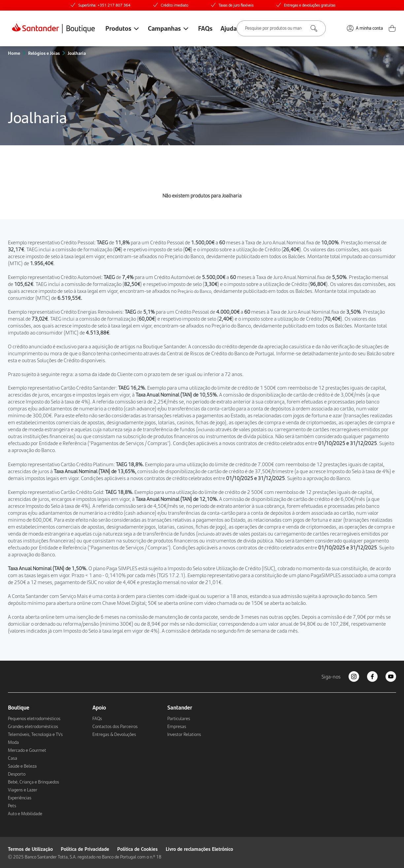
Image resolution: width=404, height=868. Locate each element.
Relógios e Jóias (44, 53)
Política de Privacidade (85, 849)
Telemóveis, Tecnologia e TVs (35, 734)
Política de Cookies (137, 849)
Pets (12, 806)
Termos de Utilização (30, 849)
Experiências (20, 798)
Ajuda (229, 28)
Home (14, 53)
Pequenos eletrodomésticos (34, 718)
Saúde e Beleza (22, 766)
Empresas (177, 726)
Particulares (179, 718)
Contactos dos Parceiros (115, 726)
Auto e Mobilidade (25, 814)
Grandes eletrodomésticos (33, 726)
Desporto (17, 774)
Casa (13, 758)
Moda (13, 742)
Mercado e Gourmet (27, 750)
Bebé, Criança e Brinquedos (34, 782)
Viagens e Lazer (23, 790)
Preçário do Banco (184, 256)
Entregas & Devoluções (114, 734)
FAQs (205, 28)
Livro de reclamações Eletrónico (199, 849)
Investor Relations (184, 734)
